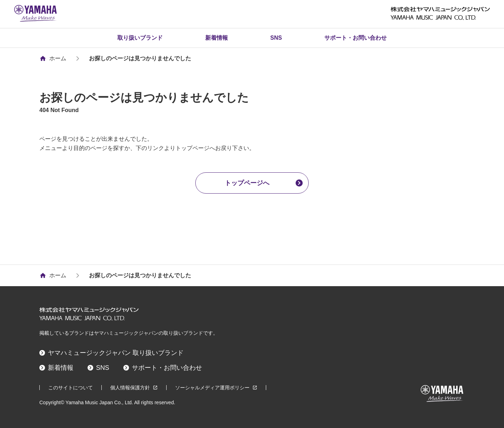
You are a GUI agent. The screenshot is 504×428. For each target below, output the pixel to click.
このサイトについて (71, 388)
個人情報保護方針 (134, 388)
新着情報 (217, 38)
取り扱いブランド (140, 38)
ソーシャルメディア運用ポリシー (216, 388)
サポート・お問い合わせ (355, 38)
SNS (276, 38)
